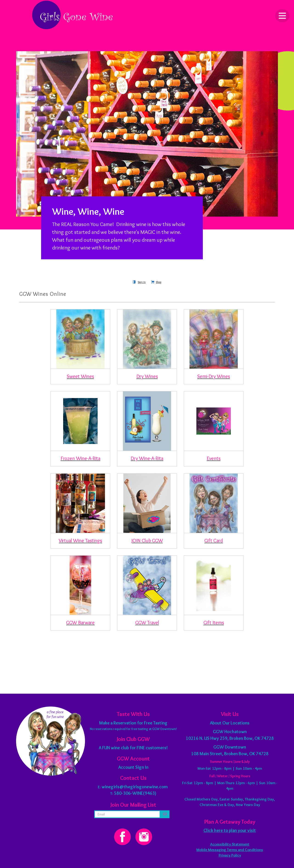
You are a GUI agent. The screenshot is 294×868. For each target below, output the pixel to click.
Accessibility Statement (230, 844)
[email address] (127, 814)
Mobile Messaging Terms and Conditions (230, 850)
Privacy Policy (230, 855)
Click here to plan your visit (230, 830)
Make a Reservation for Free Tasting (133, 723)
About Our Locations (230, 723)
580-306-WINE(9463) (135, 793)
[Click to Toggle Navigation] (282, 16)
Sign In (142, 282)
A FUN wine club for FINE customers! (133, 748)
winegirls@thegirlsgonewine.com (135, 787)
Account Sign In (133, 767)
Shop (159, 282)
